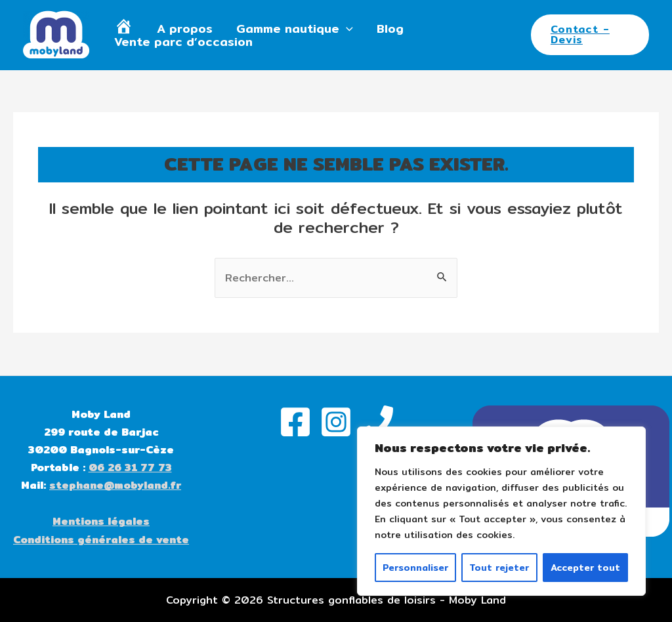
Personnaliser (415, 568)
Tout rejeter (499, 568)
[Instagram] (336, 422)
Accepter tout (585, 568)
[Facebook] (295, 422)
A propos (185, 29)
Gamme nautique (295, 29)
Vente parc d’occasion (183, 42)
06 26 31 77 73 (130, 467)
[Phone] (377, 422)
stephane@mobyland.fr (115, 485)
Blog (390, 29)
